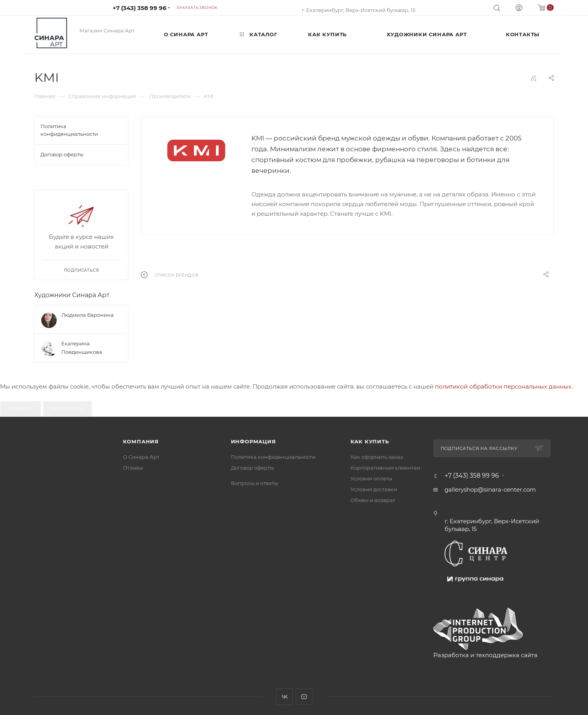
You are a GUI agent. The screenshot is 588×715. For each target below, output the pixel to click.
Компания (141, 441)
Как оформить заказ (377, 457)
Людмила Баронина (88, 315)
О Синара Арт (141, 457)
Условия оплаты (371, 478)
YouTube (304, 697)
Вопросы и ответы (254, 483)
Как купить (370, 441)
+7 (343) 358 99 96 (140, 8)
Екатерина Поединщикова (82, 348)
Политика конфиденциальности (273, 457)
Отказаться (67, 409)
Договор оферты (252, 468)
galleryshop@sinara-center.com (490, 489)
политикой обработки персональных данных (503, 386)
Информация (254, 441)
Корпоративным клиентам (385, 468)
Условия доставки (374, 489)
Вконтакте (284, 697)
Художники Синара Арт (72, 295)
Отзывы (133, 468)
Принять (21, 409)
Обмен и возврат (373, 500)
